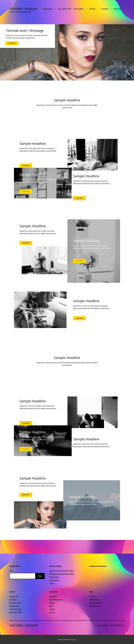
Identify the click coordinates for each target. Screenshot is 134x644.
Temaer (52, 612)
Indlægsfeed (94, 600)
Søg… (11, 571)
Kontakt (105, 9)
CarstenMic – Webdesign (24, 625)
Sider (51, 606)
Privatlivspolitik (103, 625)
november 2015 (15, 603)
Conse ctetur (54, 577)
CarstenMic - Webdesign (23, 9)
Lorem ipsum (54, 580)
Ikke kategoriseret (56, 600)
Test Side (117, 9)
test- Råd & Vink (65, 9)
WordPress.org (95, 606)
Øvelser (93, 9)
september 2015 (15, 609)
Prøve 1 (52, 583)
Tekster (52, 609)
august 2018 (14, 596)
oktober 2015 (14, 606)
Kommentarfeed (95, 603)
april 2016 (13, 600)
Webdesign (48, 9)
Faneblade (53, 596)
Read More (12, 43)
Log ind (92, 596)
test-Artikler (79, 9)
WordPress (120, 625)
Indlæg (52, 603)
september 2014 (15, 612)
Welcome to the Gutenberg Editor (62, 571)
